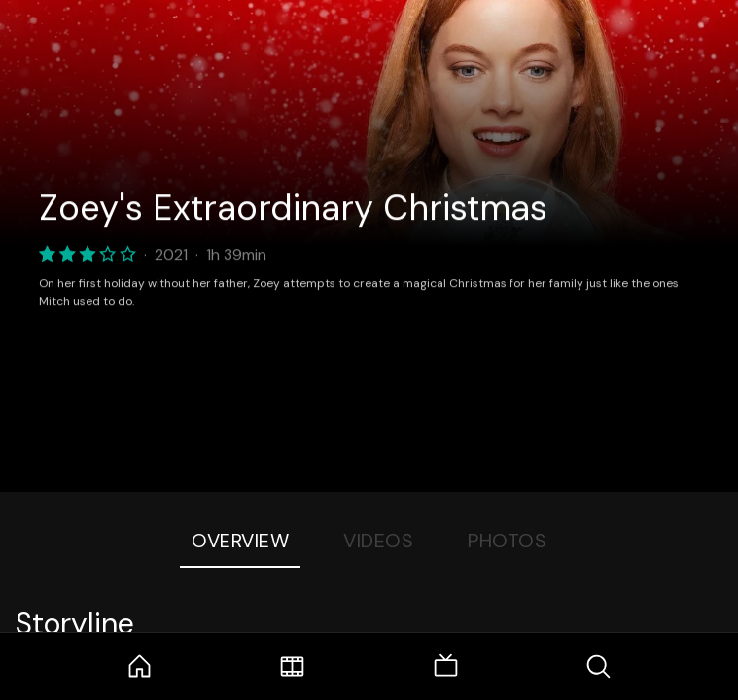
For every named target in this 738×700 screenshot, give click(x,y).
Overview (240, 541)
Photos (507, 541)
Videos (378, 541)
